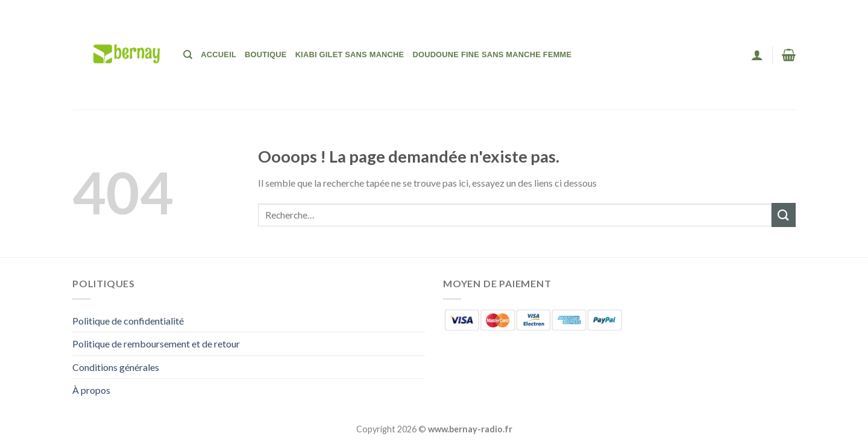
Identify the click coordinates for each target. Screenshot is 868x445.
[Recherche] (188, 55)
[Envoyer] (784, 215)
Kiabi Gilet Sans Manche (350, 54)
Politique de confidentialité (128, 321)
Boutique (266, 54)
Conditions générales (116, 367)
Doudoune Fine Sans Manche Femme (492, 54)
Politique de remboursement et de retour (156, 344)
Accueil (219, 54)
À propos (91, 390)
